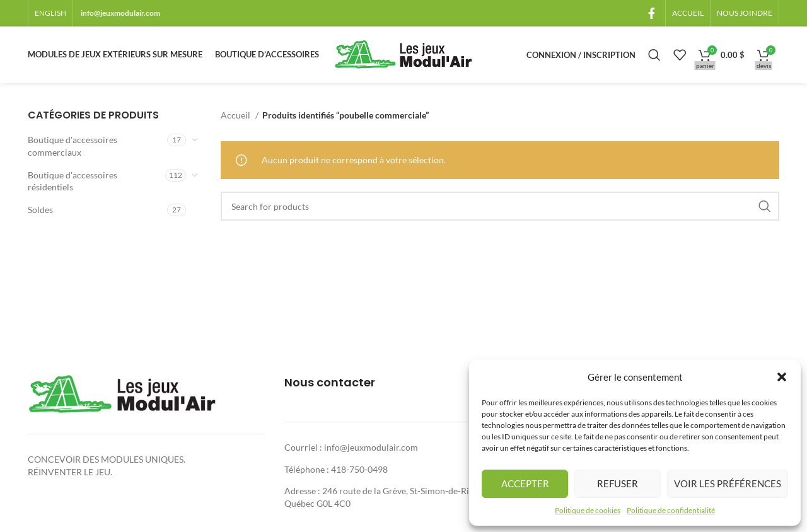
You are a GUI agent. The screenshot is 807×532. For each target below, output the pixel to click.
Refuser (618, 483)
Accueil (236, 115)
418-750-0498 (359, 469)
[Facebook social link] (652, 13)
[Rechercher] (654, 55)
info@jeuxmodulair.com (120, 13)
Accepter (525, 483)
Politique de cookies (588, 510)
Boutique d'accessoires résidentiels (73, 181)
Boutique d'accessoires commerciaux (73, 146)
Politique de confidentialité (671, 510)
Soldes (40, 210)
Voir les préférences (728, 483)
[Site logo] (403, 54)
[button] (782, 377)
